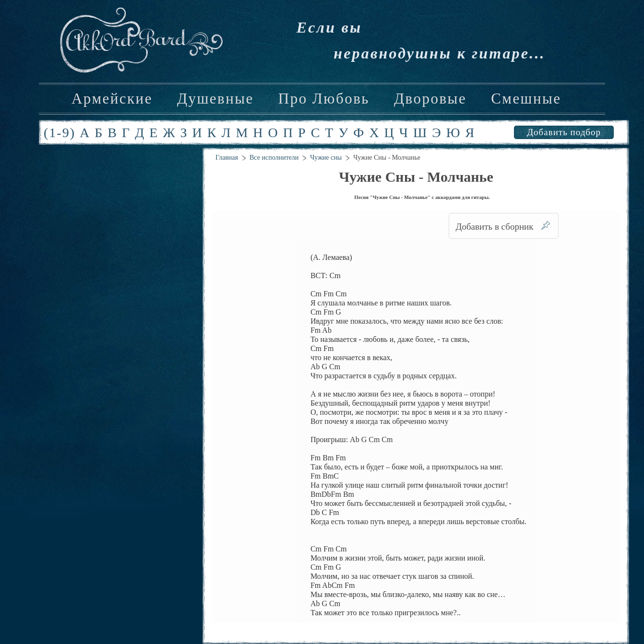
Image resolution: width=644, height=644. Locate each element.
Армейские (112, 99)
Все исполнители (274, 158)
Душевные (215, 99)
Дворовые (430, 99)
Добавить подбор (564, 132)
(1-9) (60, 133)
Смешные (526, 99)
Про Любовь (324, 99)
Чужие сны (326, 158)
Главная (227, 158)
